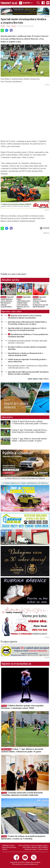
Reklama (34, 847)
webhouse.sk (34, 864)
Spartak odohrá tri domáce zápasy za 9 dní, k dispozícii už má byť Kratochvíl (40, 302)
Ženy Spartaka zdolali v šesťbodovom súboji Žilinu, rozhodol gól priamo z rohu (28, 367)
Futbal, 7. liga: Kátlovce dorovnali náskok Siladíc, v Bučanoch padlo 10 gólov (29, 440)
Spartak (14, 26)
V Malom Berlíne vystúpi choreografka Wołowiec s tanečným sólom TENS (22, 707)
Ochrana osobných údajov (39, 846)
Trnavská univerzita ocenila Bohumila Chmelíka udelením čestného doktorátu (22, 794)
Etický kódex (27, 847)
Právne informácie (24, 846)
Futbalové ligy (6, 749)
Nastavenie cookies (31, 849)
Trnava (4, 706)
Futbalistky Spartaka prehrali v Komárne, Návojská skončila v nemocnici (28, 342)
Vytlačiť (45, 228)
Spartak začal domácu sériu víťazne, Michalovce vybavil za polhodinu (7, 302)
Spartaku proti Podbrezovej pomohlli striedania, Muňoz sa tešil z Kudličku (28, 373)
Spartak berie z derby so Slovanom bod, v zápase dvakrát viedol (26, 354)
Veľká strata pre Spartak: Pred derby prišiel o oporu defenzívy (27, 360)
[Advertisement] (25, 111)
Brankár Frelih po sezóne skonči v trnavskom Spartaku (27, 348)
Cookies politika (43, 849)
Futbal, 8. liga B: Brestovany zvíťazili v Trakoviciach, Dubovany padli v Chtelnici (30, 423)
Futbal (8, 26)
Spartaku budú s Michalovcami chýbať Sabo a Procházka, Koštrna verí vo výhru (24, 303)
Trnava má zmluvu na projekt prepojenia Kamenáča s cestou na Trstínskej (23, 837)
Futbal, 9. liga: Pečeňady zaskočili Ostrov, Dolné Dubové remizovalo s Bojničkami (29, 431)
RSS (39, 847)
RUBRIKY (26, 3)
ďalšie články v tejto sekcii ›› (39, 379)
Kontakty (44, 847)
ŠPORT (3, 26)
